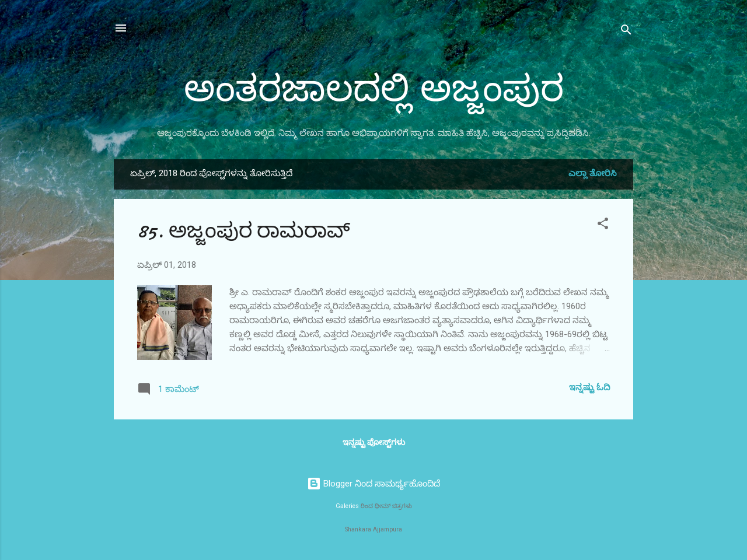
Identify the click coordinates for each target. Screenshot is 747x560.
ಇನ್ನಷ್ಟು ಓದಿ (589, 387)
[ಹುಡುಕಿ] (626, 32)
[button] (603, 225)
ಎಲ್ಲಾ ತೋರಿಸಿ (593, 173)
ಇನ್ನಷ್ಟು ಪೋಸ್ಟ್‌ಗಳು (374, 442)
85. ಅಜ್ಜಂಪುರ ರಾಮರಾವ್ (244, 231)
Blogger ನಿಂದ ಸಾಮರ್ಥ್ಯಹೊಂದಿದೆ (373, 484)
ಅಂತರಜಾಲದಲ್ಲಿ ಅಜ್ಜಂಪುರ (374, 89)
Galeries (347, 506)
